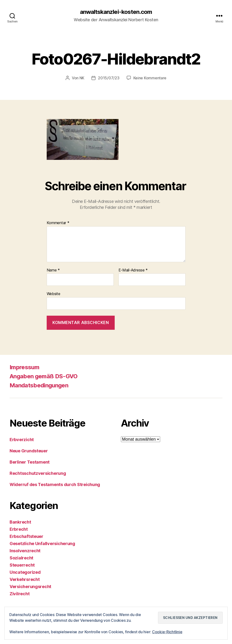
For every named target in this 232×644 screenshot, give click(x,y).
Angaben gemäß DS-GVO (44, 376)
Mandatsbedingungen (39, 385)
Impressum (24, 367)
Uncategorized (25, 572)
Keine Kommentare (150, 78)
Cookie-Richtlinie (167, 632)
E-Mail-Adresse (133, 270)
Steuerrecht (22, 565)
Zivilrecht (20, 594)
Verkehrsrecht (25, 579)
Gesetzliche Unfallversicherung (42, 544)
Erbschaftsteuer (26, 536)
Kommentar (58, 223)
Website (54, 294)
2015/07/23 (109, 78)
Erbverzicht (22, 440)
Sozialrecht (21, 558)
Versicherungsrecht (30, 587)
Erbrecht (19, 529)
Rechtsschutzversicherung (38, 473)
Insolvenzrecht (25, 551)
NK (82, 78)
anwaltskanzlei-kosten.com (116, 12)
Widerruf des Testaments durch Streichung (55, 484)
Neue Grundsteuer (29, 451)
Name (53, 270)
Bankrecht (20, 522)
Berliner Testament (30, 462)
